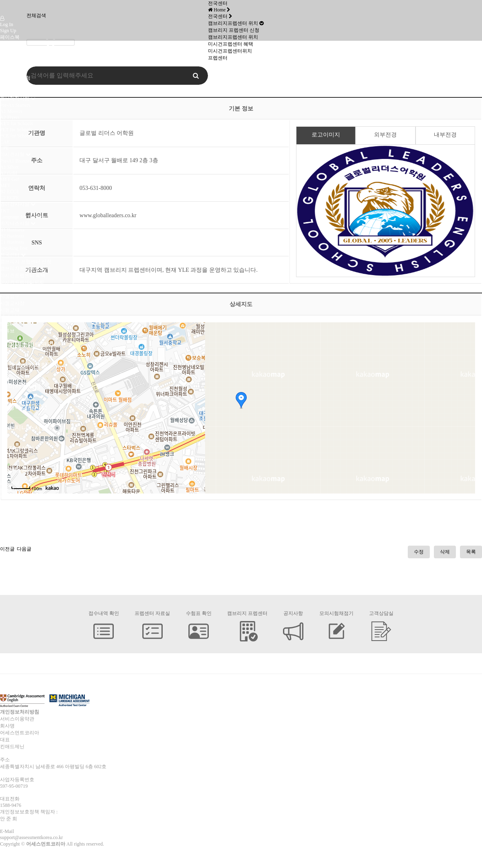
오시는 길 (10, 92)
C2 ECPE (9, 198)
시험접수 (10, 296)
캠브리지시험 (15, 99)
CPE (4, 148)
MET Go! (10, 179)
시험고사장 (12, 303)
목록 (471, 552)
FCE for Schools (16, 136)
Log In (7, 24)
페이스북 (10, 37)
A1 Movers (11, 111)
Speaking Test (14, 248)
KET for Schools (17, 123)
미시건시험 (12, 85)
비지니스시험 (15, 223)
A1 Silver (9, 167)
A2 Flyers (10, 117)
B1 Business (12, 230)
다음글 (24, 549)
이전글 (7, 549)
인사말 (7, 71)
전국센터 (10, 255)
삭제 (445, 552)
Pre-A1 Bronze (15, 161)
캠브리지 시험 (15, 78)
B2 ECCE (10, 192)
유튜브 (7, 51)
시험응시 (10, 289)
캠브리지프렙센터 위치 (25, 269)
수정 (419, 552)
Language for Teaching (23, 217)
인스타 (7, 44)
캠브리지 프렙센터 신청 (26, 262)
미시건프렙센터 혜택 (23, 275)
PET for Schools (16, 130)
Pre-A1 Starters (15, 105)
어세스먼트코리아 (20, 64)
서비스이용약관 (17, 719)
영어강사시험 (15, 204)
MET (5, 185)
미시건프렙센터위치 (22, 282)
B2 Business (12, 236)
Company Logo (10, 8)
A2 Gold (9, 173)
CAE (5, 142)
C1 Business (12, 242)
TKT (5, 211)
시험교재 (10, 310)
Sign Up (8, 31)
